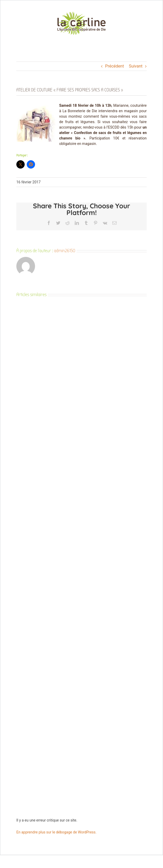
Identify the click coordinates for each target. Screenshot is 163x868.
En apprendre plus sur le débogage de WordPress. (56, 832)
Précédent (114, 66)
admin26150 (65, 251)
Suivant (136, 66)
